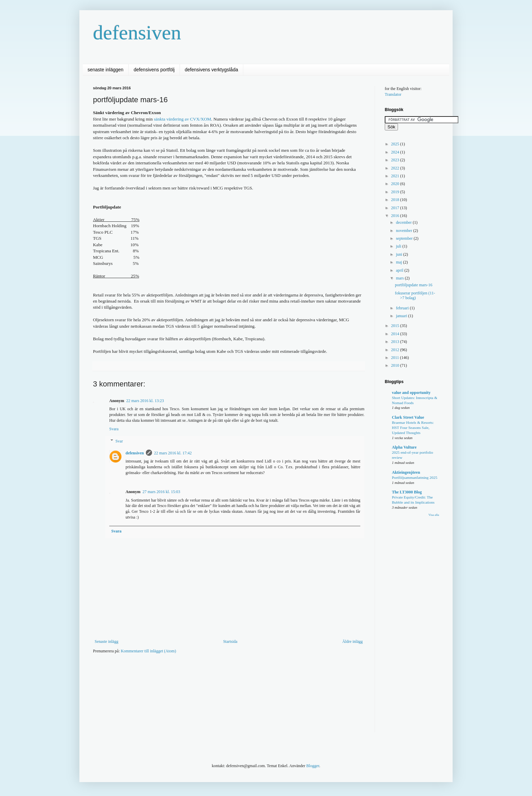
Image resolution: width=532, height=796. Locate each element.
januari (402, 316)
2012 (396, 350)
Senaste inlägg (107, 641)
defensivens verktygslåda (212, 70)
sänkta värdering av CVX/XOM (182, 119)
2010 (396, 365)
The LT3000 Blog (407, 492)
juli (399, 246)
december (404, 222)
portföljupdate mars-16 (414, 285)
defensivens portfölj (154, 70)
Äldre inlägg (353, 641)
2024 (396, 152)
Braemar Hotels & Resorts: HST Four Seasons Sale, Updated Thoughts (413, 428)
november (405, 231)
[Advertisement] (216, 680)
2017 (396, 208)
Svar (119, 441)
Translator (393, 94)
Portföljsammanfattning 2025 (415, 477)
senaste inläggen (106, 70)
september (405, 238)
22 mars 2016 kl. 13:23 (145, 401)
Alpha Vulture (404, 447)
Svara (114, 429)
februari (403, 308)
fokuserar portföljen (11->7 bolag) (415, 295)
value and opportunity (411, 393)
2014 (396, 334)
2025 (396, 144)
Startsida (230, 641)
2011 (396, 358)
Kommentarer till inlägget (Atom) (148, 651)
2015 (396, 326)
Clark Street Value (408, 417)
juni (400, 254)
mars (400, 278)
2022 (396, 168)
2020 (396, 184)
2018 (396, 200)
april (400, 270)
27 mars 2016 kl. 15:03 (161, 492)
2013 (396, 342)
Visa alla (434, 515)
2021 (396, 176)
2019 (396, 192)
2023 (396, 160)
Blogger (313, 766)
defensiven (137, 33)
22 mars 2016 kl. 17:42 (173, 453)
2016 (396, 216)
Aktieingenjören (406, 472)
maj (400, 262)
